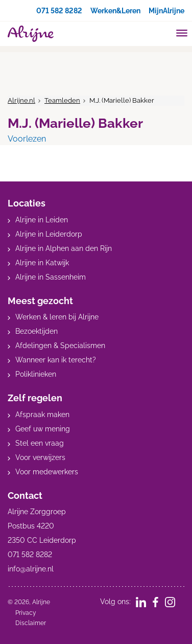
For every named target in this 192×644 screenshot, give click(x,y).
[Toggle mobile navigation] (182, 34)
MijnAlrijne (166, 11)
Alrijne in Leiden (42, 220)
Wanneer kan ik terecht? (56, 360)
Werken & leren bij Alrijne (57, 317)
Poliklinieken (36, 374)
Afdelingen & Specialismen (60, 346)
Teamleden (62, 100)
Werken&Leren (115, 11)
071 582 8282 (59, 11)
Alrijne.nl (21, 100)
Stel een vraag (40, 443)
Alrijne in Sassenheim (51, 277)
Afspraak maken (42, 415)
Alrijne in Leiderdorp (49, 234)
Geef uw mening (43, 429)
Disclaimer (31, 623)
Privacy (26, 613)
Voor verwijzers (40, 457)
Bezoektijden (37, 331)
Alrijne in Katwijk (42, 263)
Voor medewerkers (47, 472)
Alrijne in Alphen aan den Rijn (64, 248)
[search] (162, 32)
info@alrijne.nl (31, 569)
